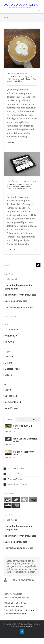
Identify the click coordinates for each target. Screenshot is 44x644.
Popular (10, 420)
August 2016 (11, 336)
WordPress (30, 626)
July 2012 (9, 342)
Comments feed (13, 402)
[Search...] (20, 265)
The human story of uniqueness (20, 295)
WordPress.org (12, 408)
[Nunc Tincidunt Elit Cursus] (8, 426)
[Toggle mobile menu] (39, 10)
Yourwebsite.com (18, 614)
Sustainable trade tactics (17, 301)
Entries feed (11, 396)
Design (29, 79)
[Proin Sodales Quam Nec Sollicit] (8, 439)
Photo (15, 81)
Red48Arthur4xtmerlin (17, 77)
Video (30, 189)
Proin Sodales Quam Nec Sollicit (25, 440)
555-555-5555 (19, 603)
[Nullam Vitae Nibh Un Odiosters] (8, 452)
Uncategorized (12, 369)
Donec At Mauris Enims (17, 74)
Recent (22, 420)
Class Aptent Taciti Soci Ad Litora (21, 181)
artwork (9, 81)
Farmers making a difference (19, 307)
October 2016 (12, 330)
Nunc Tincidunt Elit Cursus (23, 427)
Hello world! (11, 279)
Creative (23, 79)
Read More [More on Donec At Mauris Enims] (10, 143)
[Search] (38, 265)
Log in (8, 390)
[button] (22, 469)
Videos (20, 81)
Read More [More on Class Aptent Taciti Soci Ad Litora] (10, 250)
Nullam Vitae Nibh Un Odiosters (24, 453)
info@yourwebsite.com (22, 610)
